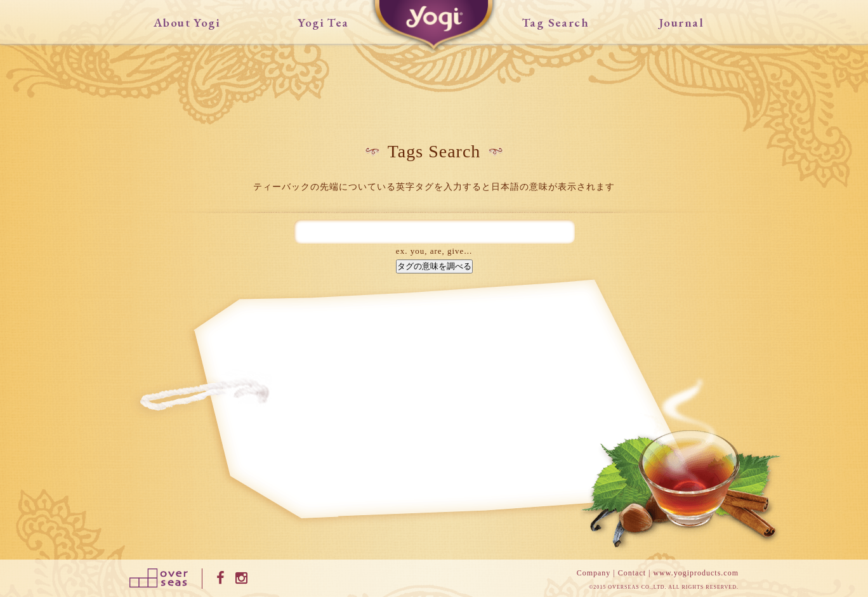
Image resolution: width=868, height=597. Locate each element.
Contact (632, 573)
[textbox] (434, 232)
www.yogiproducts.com (696, 573)
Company (594, 573)
